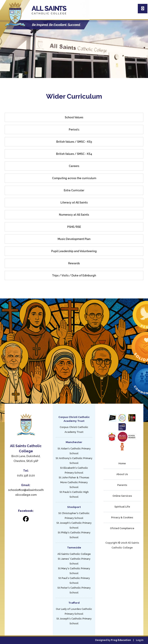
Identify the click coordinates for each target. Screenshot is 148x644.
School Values (74, 117)
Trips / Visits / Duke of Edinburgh (74, 275)
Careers (74, 166)
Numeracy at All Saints (74, 215)
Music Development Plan (74, 239)
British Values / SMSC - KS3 (74, 142)
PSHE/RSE (74, 227)
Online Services (122, 496)
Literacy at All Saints (74, 203)
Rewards (74, 263)
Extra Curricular (74, 190)
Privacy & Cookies (122, 517)
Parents (122, 485)
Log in (140, 640)
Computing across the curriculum (74, 178)
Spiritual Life (122, 507)
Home (122, 463)
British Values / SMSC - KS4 (74, 154)
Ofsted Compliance (122, 528)
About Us (122, 474)
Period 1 (74, 130)
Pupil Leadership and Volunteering (74, 251)
